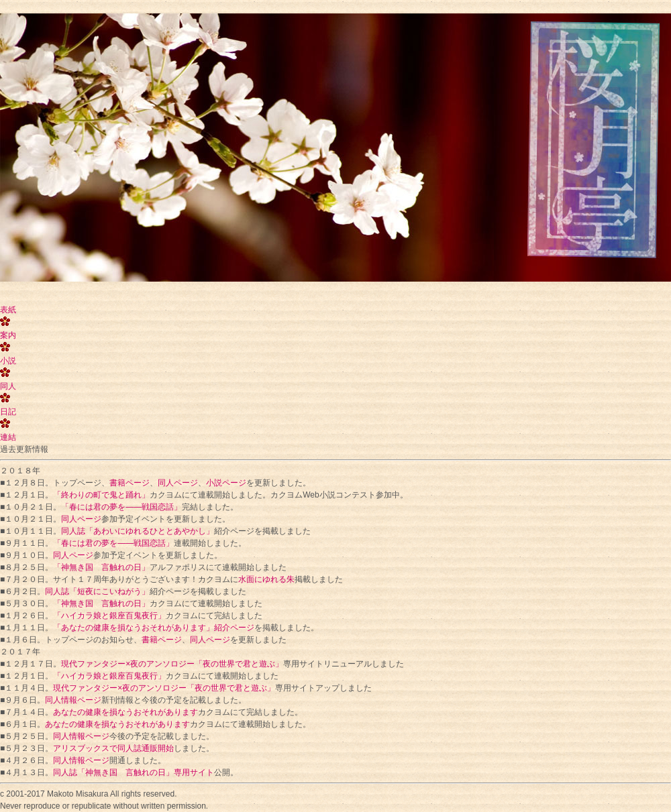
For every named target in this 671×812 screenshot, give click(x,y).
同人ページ (178, 483)
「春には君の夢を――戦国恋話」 (121, 507)
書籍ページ (130, 483)
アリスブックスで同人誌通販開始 (113, 748)
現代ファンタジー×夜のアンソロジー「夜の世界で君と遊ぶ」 (172, 664)
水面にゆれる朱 (266, 579)
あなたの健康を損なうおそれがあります (125, 712)
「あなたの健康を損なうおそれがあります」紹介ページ (154, 628)
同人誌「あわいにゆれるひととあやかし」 (138, 531)
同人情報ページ (73, 700)
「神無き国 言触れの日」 (101, 567)
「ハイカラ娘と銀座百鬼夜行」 (109, 616)
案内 (8, 335)
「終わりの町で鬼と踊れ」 (101, 495)
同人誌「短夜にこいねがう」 (97, 591)
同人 (8, 386)
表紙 (8, 310)
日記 (8, 412)
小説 (8, 361)
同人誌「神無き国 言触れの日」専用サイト (134, 772)
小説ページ (226, 483)
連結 (8, 437)
